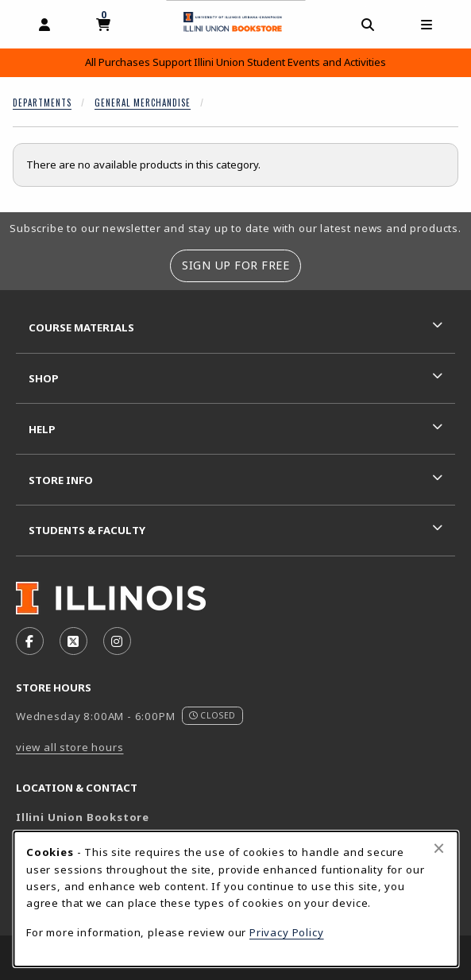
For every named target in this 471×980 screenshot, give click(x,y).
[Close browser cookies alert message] (439, 848)
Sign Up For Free (235, 265)
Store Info (61, 480)
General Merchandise (143, 103)
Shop (44, 378)
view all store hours (70, 747)
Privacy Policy (287, 932)
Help (42, 429)
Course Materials (81, 327)
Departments (42, 103)
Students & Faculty (87, 530)
